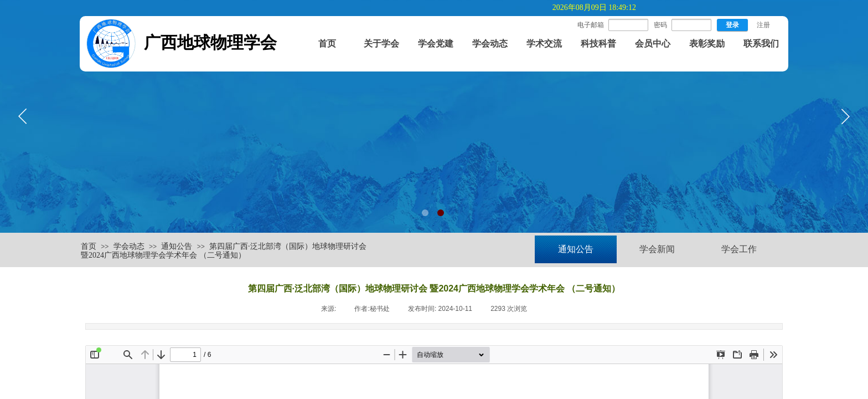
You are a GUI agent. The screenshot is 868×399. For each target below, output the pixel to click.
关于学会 (381, 44)
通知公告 (177, 246)
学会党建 (436, 44)
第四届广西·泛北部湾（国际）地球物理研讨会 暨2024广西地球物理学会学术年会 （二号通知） (224, 251)
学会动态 (490, 44)
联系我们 (761, 44)
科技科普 (598, 44)
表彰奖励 (707, 44)
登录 (732, 25)
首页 (327, 44)
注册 (763, 25)
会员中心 (653, 44)
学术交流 (544, 44)
